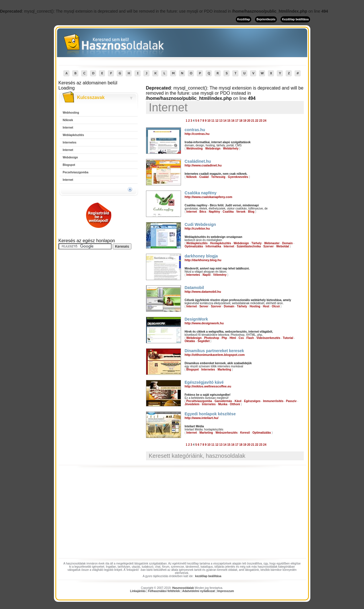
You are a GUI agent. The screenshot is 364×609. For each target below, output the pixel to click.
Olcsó (276, 306)
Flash (250, 338)
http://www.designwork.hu (204, 323)
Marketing (224, 370)
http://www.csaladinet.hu (203, 165)
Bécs (203, 212)
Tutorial (288, 338)
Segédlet (204, 341)
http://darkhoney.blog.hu (203, 260)
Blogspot (69, 165)
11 (213, 121)
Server (204, 306)
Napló (207, 275)
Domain (288, 243)
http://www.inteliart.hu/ (202, 418)
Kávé (238, 401)
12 (217, 121)
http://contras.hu (197, 134)
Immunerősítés (273, 401)
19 (245, 121)
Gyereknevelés (238, 177)
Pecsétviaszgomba (76, 172)
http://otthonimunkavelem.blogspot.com (215, 355)
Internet (68, 128)
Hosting (255, 306)
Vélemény (220, 275)
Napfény (214, 212)
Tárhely (257, 243)
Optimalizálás (194, 246)
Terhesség (218, 177)
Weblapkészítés (73, 135)
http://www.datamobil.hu (203, 292)
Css (241, 338)
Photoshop (212, 338)
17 (237, 121)
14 (225, 121)
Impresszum (225, 591)
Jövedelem (192, 404)
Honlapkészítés (221, 243)
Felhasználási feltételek (164, 591)
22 (257, 121)
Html (233, 338)
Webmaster (272, 243)
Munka (223, 404)
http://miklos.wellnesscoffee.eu (208, 386)
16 (233, 121)
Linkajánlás (138, 591)
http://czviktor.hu (197, 228)
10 (209, 121)
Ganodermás (223, 401)
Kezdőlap (244, 19)
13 (221, 121)
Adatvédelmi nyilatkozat (198, 591)
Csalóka (228, 212)
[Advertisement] (99, 341)
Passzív (291, 401)
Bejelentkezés (266, 19)
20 (249, 121)
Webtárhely (231, 149)
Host (266, 306)
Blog (251, 212)
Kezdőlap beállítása (295, 19)
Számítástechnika (249, 246)
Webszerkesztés (226, 433)
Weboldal (283, 246)
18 (241, 121)
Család (204, 177)
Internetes (70, 142)
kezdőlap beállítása (208, 576)
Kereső (245, 433)
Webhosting (71, 113)
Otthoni (235, 404)
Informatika (213, 246)
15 (229, 121)
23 (261, 121)
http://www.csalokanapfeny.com (209, 197)
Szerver (268, 246)
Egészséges (252, 401)
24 (265, 121)
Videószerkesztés (268, 338)
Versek (241, 212)
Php (224, 338)
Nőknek (68, 120)
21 (253, 121)
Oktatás (190, 341)
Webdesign (70, 157)
